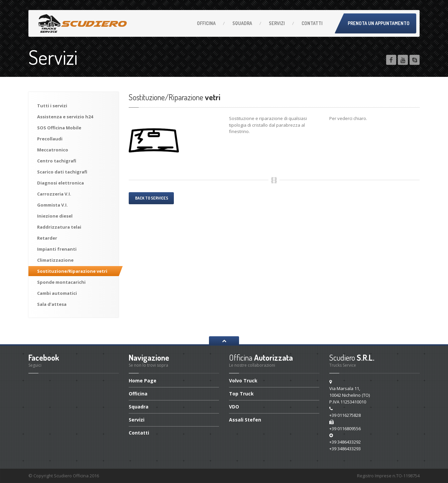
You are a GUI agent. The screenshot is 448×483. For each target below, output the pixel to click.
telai (59, 227)
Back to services (151, 198)
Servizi (277, 23)
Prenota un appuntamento (379, 23)
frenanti (57, 249)
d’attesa (52, 304)
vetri (72, 271)
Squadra (242, 23)
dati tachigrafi (62, 172)
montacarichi (61, 282)
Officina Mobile (59, 128)
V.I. (54, 194)
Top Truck (241, 394)
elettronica (61, 183)
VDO (234, 407)
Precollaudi (50, 139)
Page (143, 381)
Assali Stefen (245, 420)
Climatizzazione (55, 260)
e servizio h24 (65, 117)
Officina (206, 23)
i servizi (52, 106)
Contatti (312, 23)
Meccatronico (53, 150)
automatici (57, 293)
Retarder (47, 238)
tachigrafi (57, 161)
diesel (55, 216)
